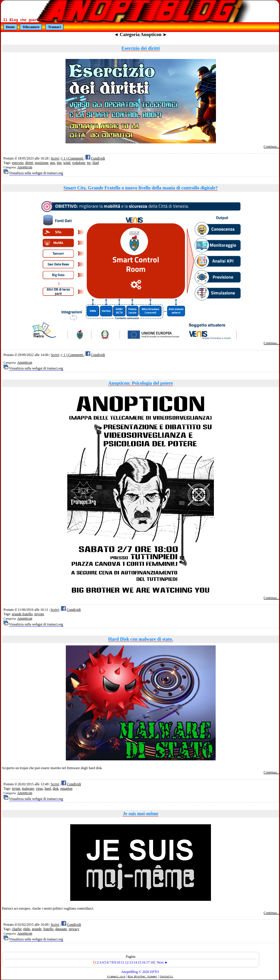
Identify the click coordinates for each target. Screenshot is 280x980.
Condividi (98, 158)
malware (28, 789)
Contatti (166, 977)
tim (59, 163)
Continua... (271, 147)
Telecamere (31, 27)
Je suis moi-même (141, 814)
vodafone (79, 163)
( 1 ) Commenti (73, 158)
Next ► (162, 962)
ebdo (27, 929)
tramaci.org (116, 977)
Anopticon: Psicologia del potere (141, 383)
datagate (61, 929)
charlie (17, 929)
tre (89, 163)
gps (53, 163)
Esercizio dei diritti (140, 48)
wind (67, 163)
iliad (96, 163)
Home (10, 27)
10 (118, 962)
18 (152, 962)
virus (39, 789)
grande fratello (22, 614)
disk (56, 789)
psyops (39, 614)
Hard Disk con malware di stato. (141, 639)
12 (127, 962)
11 (123, 962)
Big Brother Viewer (143, 977)
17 (148, 962)
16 (144, 962)
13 (131, 962)
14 (135, 962)
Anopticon (25, 167)
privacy (74, 929)
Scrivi (55, 158)
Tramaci (54, 27)
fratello (48, 929)
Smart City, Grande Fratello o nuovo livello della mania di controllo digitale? (141, 188)
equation (66, 789)
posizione (42, 163)
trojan (16, 789)
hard (48, 789)
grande (37, 929)
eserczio (18, 163)
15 (140, 962)
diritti (29, 163)
